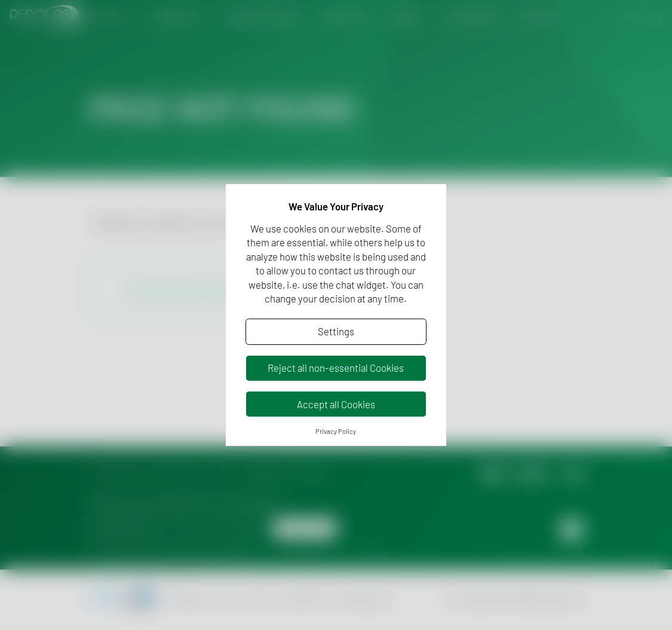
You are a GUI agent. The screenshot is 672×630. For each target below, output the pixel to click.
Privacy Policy (336, 431)
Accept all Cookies (336, 404)
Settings (336, 331)
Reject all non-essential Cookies (336, 368)
